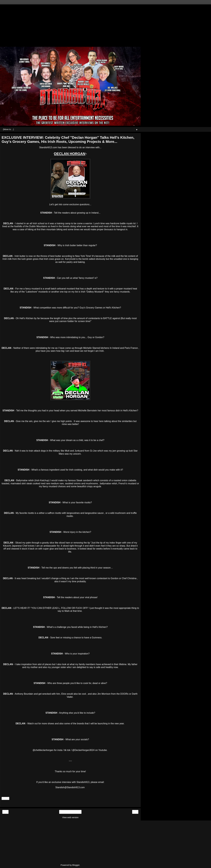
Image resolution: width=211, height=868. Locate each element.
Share (5, 798)
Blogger (76, 865)
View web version (70, 817)
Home (70, 812)
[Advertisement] (70, 25)
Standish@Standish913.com (70, 787)
